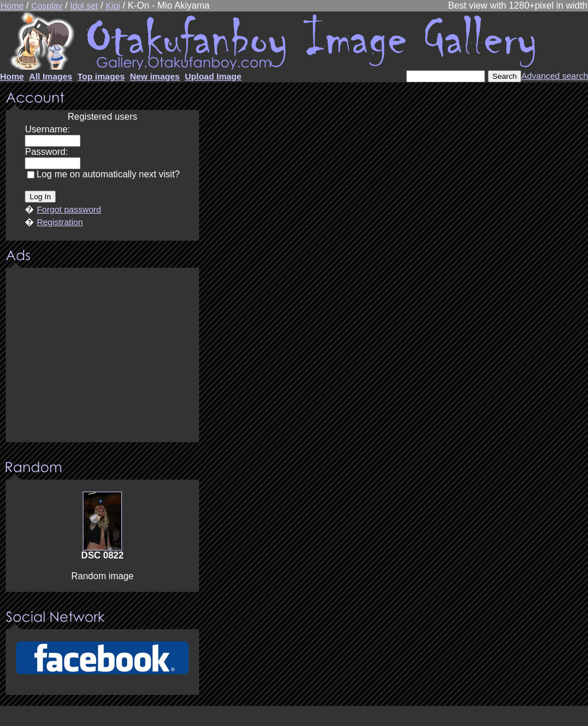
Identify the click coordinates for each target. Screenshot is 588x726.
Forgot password (69, 209)
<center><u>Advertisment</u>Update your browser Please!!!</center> (102, 356)
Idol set (84, 5)
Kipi (113, 5)
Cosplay (47, 5)
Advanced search (555, 76)
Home (12, 5)
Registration (60, 222)
